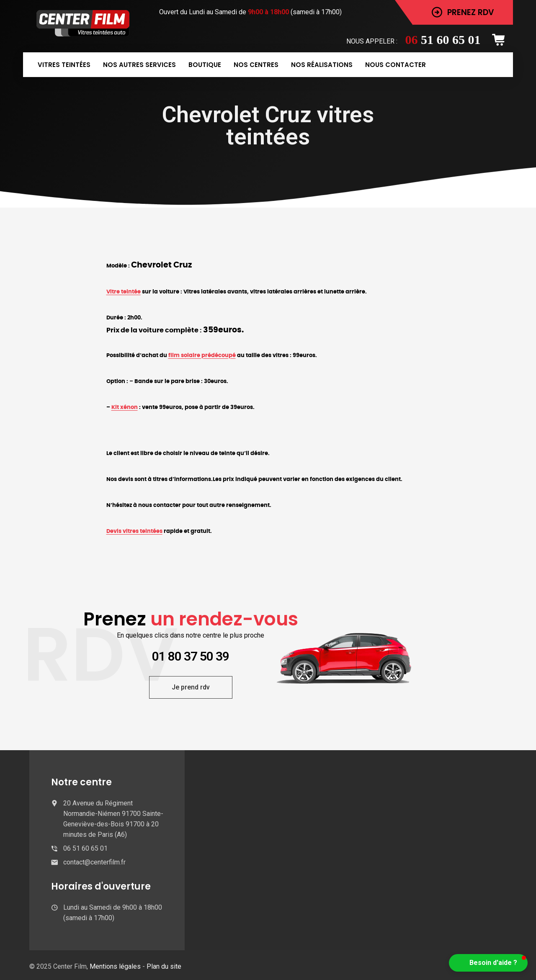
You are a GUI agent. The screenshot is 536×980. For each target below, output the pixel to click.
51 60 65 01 (443, 40)
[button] (488, 963)
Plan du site (164, 966)
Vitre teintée (124, 292)
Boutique (205, 65)
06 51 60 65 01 (85, 848)
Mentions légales (116, 966)
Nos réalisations (322, 65)
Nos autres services (139, 65)
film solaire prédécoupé (202, 355)
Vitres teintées (64, 65)
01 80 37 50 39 (191, 656)
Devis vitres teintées (134, 531)
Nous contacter (396, 65)
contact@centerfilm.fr (94, 862)
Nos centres (256, 65)
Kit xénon (125, 407)
